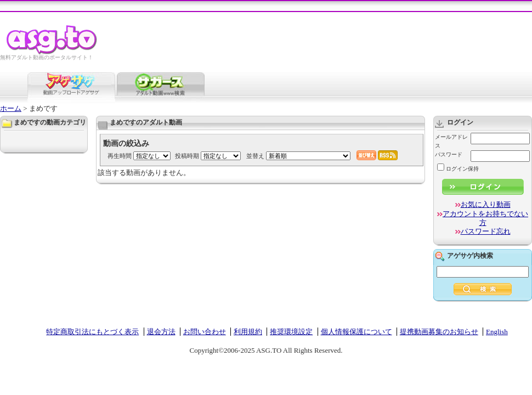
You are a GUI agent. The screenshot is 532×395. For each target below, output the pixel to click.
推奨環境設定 (291, 332)
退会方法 (161, 332)
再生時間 (120, 156)
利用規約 (248, 332)
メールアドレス (451, 141)
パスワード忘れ (486, 231)
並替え (255, 156)
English (497, 332)
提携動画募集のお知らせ (439, 332)
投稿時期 (187, 156)
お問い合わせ (205, 332)
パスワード (449, 154)
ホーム (11, 108)
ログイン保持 (458, 169)
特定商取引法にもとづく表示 (92, 332)
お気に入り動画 (486, 204)
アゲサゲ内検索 (470, 256)
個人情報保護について (356, 332)
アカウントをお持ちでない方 (485, 218)
